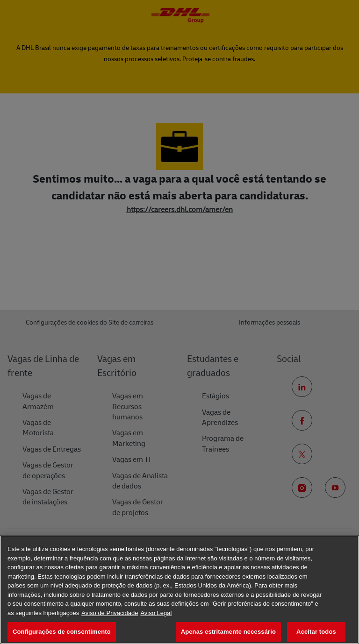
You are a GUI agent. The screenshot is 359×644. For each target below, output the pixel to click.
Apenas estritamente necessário (228, 632)
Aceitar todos (316, 632)
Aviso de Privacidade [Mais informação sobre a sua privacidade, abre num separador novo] (110, 613)
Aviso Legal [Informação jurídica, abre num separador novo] (156, 613)
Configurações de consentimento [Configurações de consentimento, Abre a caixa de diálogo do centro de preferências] (62, 632)
